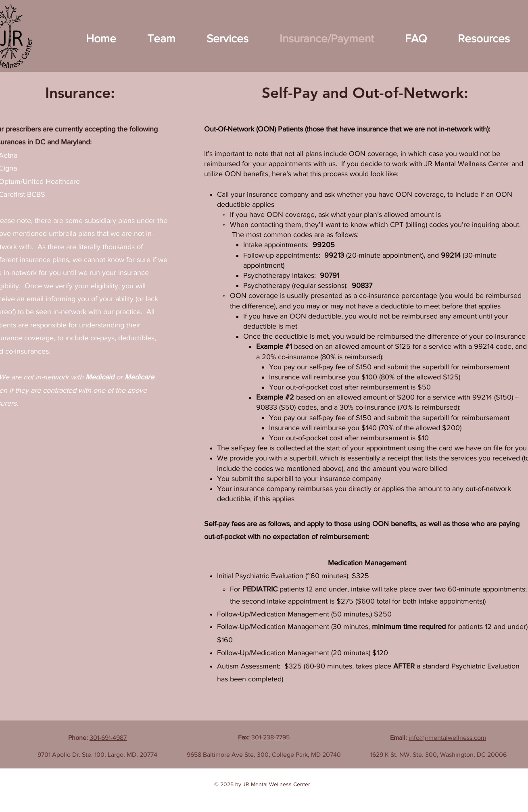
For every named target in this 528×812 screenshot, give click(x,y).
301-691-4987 (108, 738)
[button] (162, 39)
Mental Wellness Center (281, 784)
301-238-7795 (270, 737)
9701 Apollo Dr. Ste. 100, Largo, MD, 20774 (97, 755)
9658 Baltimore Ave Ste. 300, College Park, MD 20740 (264, 755)
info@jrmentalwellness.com (447, 738)
